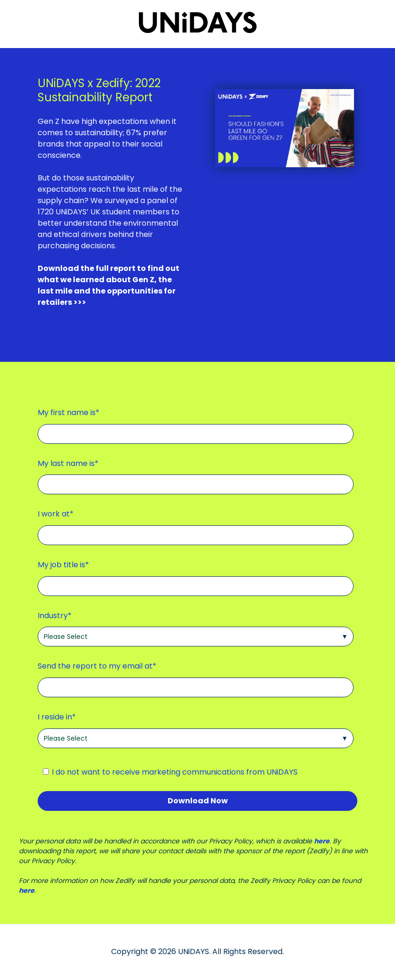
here (322, 841)
